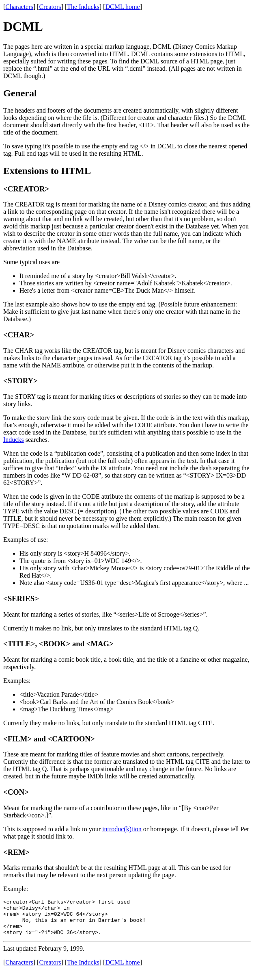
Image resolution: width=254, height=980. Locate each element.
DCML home (122, 7)
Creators (50, 7)
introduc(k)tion (122, 829)
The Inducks (83, 7)
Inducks (14, 440)
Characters (19, 7)
